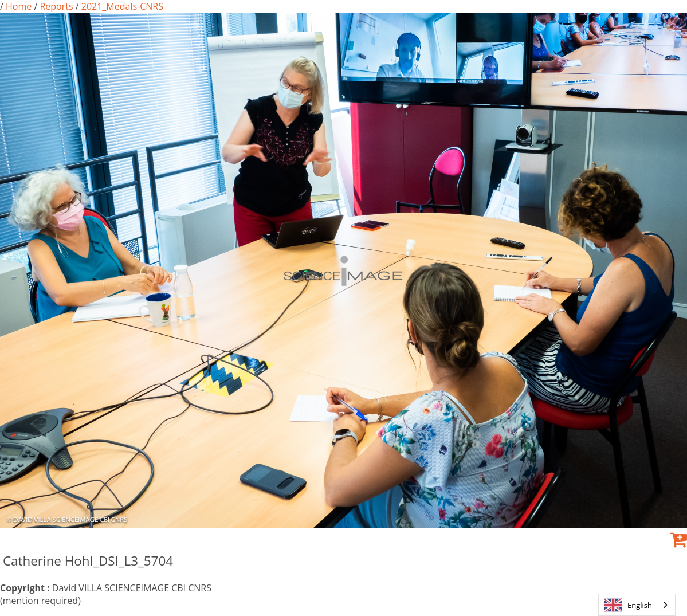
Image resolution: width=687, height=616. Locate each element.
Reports (56, 6)
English (628, 605)
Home (19, 6)
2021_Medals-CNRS (121, 6)
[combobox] (637, 605)
